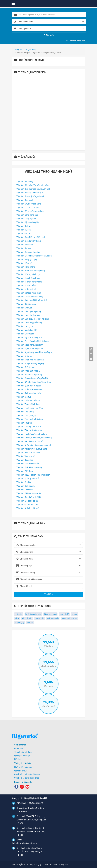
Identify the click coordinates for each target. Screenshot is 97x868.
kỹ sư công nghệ (50, 614)
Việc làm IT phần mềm (26, 285)
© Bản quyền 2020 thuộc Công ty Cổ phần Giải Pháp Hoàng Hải (40, 864)
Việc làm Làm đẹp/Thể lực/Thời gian (33, 319)
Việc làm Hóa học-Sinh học (28, 274)
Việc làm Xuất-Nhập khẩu (28, 464)
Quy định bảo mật (22, 756)
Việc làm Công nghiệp (26, 219)
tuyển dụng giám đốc (33, 614)
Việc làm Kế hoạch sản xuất (29, 493)
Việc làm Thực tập (24, 423)
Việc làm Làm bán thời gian (28, 315)
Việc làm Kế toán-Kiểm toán (29, 293)
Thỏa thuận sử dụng (23, 752)
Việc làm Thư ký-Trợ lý (26, 415)
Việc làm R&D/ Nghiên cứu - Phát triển (33, 475)
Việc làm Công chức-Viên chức (30, 211)
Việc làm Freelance (25, 245)
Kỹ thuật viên (27, 618)
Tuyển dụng (20, 623)
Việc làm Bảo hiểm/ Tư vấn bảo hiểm (33, 185)
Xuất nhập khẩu (53, 618)
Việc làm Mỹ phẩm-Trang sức (29, 337)
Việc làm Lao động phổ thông (29, 323)
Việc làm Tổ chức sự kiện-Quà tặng (32, 434)
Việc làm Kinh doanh (25, 486)
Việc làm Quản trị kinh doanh (29, 389)
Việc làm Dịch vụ (24, 226)
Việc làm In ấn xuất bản (27, 289)
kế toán (74, 614)
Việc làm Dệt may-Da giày (28, 222)
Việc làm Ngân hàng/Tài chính (30, 345)
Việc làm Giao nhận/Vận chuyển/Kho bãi (34, 256)
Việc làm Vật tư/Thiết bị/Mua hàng (32, 449)
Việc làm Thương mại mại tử (29, 427)
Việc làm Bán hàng (25, 182)
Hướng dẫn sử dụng (23, 767)
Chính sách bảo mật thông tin (27, 774)
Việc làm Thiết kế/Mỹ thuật (28, 404)
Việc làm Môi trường (25, 334)
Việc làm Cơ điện (24, 482)
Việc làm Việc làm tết (26, 456)
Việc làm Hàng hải (24, 263)
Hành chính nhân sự (69, 618)
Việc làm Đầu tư (23, 233)
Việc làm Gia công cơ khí (27, 501)
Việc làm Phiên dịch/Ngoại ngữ (30, 196)
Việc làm (30, 623)
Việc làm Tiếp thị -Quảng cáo (29, 430)
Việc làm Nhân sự (24, 356)
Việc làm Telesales (25, 490)
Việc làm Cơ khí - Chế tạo (27, 208)
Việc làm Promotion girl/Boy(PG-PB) (32, 378)
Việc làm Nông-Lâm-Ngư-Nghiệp (31, 363)
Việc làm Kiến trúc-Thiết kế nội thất (32, 300)
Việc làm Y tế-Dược (25, 471)
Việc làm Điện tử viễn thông (29, 241)
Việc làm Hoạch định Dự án (28, 278)
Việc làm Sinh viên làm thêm (29, 393)
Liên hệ (17, 759)
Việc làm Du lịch (24, 230)
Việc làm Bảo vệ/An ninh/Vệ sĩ (30, 193)
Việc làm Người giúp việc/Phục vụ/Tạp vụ (35, 352)
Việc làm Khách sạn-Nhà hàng (30, 297)
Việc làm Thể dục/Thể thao (28, 401)
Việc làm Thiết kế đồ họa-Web (30, 408)
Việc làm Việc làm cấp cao (28, 453)
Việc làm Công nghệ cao (27, 215)
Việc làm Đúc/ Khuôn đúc (28, 505)
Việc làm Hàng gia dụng (27, 259)
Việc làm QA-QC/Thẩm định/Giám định (34, 382)
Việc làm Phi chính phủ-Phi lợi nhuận (33, 341)
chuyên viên (39, 618)
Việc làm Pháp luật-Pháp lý (28, 371)
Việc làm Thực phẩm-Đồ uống (30, 419)
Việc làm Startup (24, 397)
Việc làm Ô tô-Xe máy (26, 367)
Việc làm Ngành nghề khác (28, 508)
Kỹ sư (17, 618)
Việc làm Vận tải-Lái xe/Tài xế (29, 441)
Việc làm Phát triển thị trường (29, 375)
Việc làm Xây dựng (25, 460)
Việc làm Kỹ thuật (24, 308)
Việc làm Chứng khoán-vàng (29, 204)
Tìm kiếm (49, 35)
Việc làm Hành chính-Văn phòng (31, 271)
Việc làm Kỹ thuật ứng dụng (29, 311)
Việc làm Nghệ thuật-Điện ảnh (30, 349)
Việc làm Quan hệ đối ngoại (29, 386)
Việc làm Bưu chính (25, 200)
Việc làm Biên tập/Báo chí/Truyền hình (33, 189)
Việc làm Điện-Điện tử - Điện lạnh (31, 237)
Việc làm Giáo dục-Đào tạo (28, 252)
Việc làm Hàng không (26, 267)
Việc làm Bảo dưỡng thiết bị (29, 497)
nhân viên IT (64, 614)
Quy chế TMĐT (21, 771)
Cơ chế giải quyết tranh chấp (27, 778)
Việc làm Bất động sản (26, 304)
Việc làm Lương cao (25, 326)
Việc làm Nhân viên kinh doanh (30, 360)
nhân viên (19, 614)
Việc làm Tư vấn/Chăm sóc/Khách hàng (34, 438)
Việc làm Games (24, 248)
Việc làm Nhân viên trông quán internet (34, 445)
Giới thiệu (18, 748)
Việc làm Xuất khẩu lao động (29, 467)
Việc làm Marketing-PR (26, 330)
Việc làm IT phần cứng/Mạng (29, 282)
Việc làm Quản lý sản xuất (28, 479)
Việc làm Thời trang (25, 412)
